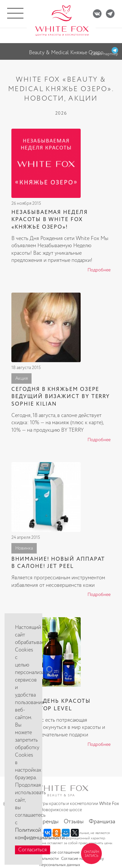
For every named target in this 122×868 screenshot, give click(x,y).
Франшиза (102, 822)
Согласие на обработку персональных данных (72, 862)
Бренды (49, 822)
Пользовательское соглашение (51, 852)
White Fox (109, 804)
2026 (61, 113)
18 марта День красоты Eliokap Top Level (51, 705)
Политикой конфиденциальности (40, 834)
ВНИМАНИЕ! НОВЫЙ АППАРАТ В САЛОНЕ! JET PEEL (58, 563)
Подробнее (99, 270)
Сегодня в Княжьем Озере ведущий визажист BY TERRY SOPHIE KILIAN (61, 397)
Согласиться (33, 850)
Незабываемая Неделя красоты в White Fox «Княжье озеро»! (49, 220)
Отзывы (74, 822)
